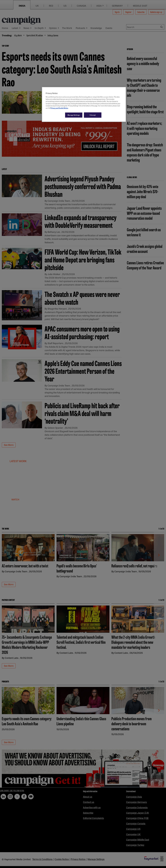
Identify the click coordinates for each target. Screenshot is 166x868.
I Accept (93, 115)
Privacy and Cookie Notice (59, 108)
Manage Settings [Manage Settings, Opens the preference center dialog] (74, 115)
